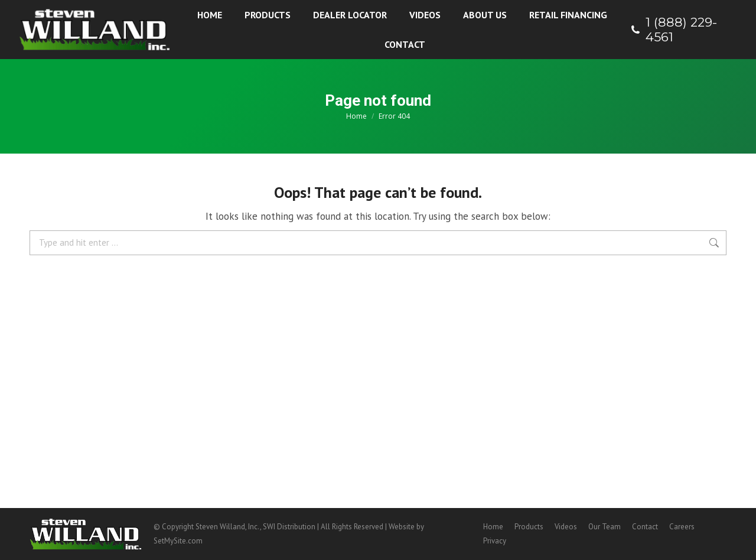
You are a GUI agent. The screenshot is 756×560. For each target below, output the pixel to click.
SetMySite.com (178, 541)
